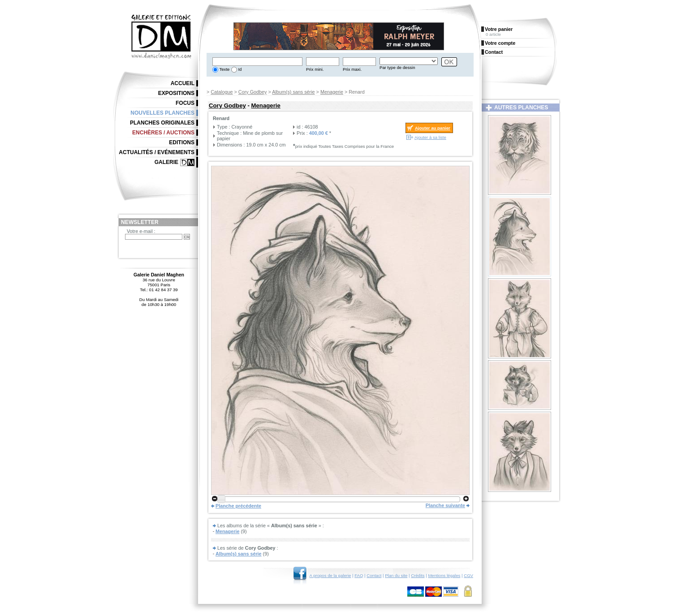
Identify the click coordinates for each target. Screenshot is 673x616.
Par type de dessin (397, 67)
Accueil (183, 83)
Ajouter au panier (433, 128)
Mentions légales (444, 575)
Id (239, 69)
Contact (374, 575)
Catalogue (222, 92)
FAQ (359, 575)
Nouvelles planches (162, 113)
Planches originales (162, 123)
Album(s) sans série (293, 92)
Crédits (418, 575)
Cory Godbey (253, 92)
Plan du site (396, 575)
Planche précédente (238, 506)
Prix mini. (315, 69)
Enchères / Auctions (163, 133)
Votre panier (499, 29)
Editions (182, 142)
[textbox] (257, 62)
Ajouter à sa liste (430, 137)
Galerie (166, 162)
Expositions (176, 93)
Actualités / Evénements (157, 152)
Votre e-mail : (141, 231)
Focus (185, 103)
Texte (224, 69)
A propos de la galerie (330, 575)
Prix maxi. (352, 69)
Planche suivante (445, 505)
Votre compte (500, 43)
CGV (468, 575)
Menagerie (332, 92)
